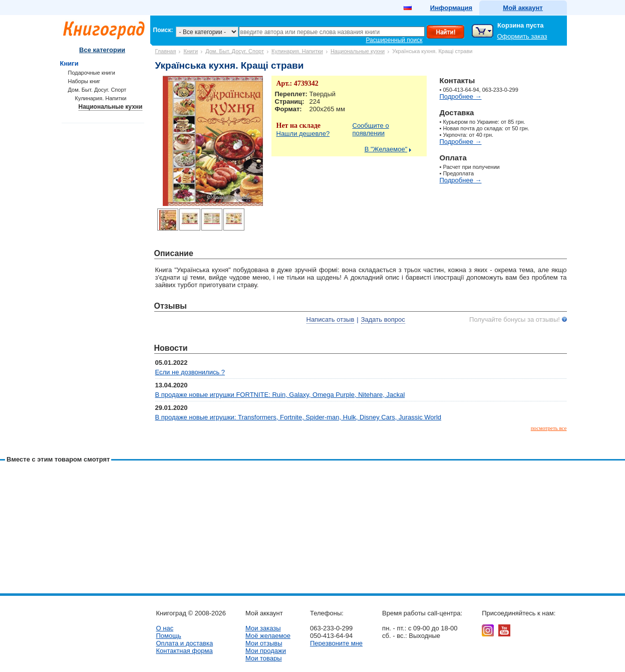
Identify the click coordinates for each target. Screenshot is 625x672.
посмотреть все (549, 428)
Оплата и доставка (185, 643)
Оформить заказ (522, 36)
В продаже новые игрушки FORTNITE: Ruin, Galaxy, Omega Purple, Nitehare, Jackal (280, 395)
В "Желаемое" (386, 149)
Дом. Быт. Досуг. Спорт (235, 51)
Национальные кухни (358, 51)
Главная (166, 51)
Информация (451, 8)
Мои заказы (263, 628)
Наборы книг (84, 81)
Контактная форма (185, 651)
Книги (191, 51)
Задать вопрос (383, 319)
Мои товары (264, 658)
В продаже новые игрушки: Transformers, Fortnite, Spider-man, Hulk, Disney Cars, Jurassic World (298, 417)
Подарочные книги (92, 73)
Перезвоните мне (336, 643)
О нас (165, 628)
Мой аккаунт (523, 8)
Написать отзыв (331, 319)
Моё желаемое (268, 636)
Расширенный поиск (394, 40)
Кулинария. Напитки (297, 51)
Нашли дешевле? (303, 134)
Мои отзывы (264, 643)
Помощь (169, 636)
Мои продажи (266, 651)
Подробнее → (461, 96)
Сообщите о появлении (371, 129)
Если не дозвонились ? (190, 372)
